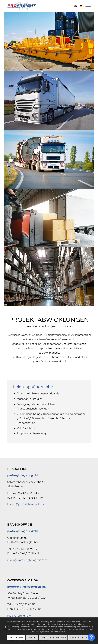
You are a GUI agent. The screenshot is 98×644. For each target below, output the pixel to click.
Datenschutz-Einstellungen (53, 637)
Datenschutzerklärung (80, 637)
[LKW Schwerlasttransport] (49, 159)
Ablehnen (32, 637)
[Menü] (87, 6)
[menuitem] (87, 6)
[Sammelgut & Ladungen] (49, 218)
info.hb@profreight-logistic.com (27, 504)
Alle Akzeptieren (16, 637)
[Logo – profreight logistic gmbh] (41, 6)
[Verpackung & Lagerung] (49, 277)
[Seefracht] (49, 42)
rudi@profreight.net (19, 616)
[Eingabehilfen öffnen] (91, 637)
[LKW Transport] (49, 100)
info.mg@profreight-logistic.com (27, 560)
